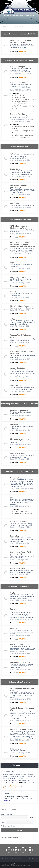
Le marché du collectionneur (19, 587)
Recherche (14, 609)
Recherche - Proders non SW (21, 729)
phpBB (12, 864)
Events (13, 497)
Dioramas (14, 425)
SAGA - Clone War (19, 97)
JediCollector (8, 800)
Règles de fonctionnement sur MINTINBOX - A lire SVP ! (22, 41)
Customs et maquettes (19, 410)
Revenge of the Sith (20, 102)
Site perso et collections (20, 439)
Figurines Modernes (18, 83)
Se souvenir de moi (9, 826)
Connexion (5, 810)
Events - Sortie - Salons (21, 511)
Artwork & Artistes (17, 368)
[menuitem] (7, 3)
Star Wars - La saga (18, 522)
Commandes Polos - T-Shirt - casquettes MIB (22, 553)
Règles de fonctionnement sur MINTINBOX (19, 34)
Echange (14, 628)
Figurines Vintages (17, 67)
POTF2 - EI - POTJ (19, 95)
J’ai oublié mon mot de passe (11, 838)
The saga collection (19, 104)
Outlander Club (16, 478)
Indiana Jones (16, 749)
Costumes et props (18, 454)
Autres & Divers (16, 386)
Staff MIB (23, 51)
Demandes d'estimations (20, 662)
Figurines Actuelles (18, 114)
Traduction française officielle (11, 866)
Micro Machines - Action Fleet (22, 306)
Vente (12, 593)
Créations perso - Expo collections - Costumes (20, 404)
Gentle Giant (15, 169)
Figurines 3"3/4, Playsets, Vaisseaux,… (20, 60)
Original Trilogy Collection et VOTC (24, 99)
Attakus (13, 153)
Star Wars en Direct (18, 569)
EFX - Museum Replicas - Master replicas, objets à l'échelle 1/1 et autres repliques (23, 245)
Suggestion (15, 536)
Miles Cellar (27, 866)
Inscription (14, 810)
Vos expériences (17, 645)
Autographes (15, 319)
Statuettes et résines (20, 147)
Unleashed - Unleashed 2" (20, 277)
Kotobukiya (15, 203)
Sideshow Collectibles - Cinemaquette (19, 186)
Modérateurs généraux (11, 788)
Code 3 (13, 292)
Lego (12, 263)
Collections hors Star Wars (20, 682)
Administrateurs (16, 786)
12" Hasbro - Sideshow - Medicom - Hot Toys (20, 227)
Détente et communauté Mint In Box (19, 471)
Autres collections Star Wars (20, 220)
